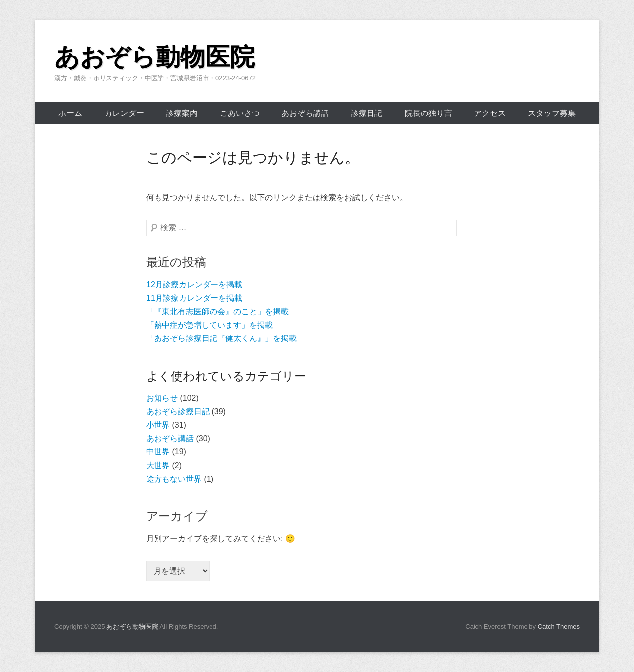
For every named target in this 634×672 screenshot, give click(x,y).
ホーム (70, 113)
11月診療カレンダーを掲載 (194, 298)
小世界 (158, 425)
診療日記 (367, 113)
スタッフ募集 (552, 113)
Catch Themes (559, 627)
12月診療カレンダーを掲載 (194, 285)
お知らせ (162, 398)
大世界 (158, 466)
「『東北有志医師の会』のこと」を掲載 (217, 311)
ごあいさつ (240, 113)
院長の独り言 (428, 113)
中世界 (158, 452)
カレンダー (124, 113)
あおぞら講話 (305, 113)
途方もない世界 (174, 479)
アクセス (490, 113)
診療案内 (182, 113)
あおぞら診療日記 (178, 412)
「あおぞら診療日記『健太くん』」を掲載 (221, 338)
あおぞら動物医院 (155, 57)
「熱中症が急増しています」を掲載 (210, 325)
